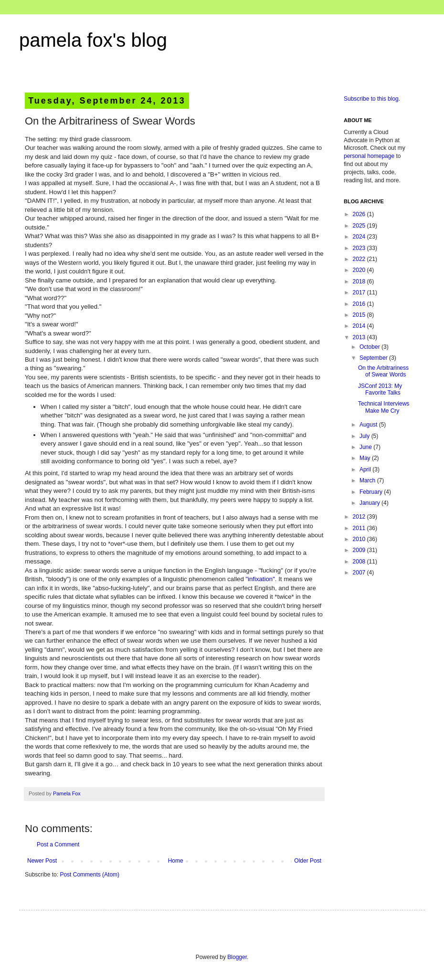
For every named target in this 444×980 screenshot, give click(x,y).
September (374, 358)
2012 (360, 517)
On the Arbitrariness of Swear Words (383, 371)
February (372, 492)
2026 (360, 214)
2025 (360, 226)
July (365, 436)
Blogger (237, 957)
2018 (360, 281)
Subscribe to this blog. (372, 99)
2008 (360, 562)
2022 (360, 259)
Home (176, 861)
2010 (360, 539)
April (366, 469)
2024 (360, 237)
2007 (360, 573)
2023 (360, 248)
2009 (360, 550)
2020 (360, 270)
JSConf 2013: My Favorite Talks (380, 389)
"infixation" (260, 579)
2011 (360, 528)
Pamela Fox (67, 793)
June (366, 447)
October (370, 347)
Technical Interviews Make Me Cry (384, 407)
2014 (360, 326)
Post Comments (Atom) (90, 875)
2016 (360, 304)
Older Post (308, 861)
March (368, 480)
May (366, 458)
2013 (360, 337)
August (369, 425)
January (370, 503)
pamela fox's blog (93, 40)
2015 (360, 315)
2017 (360, 292)
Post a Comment (58, 844)
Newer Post (42, 861)
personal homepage (369, 156)
